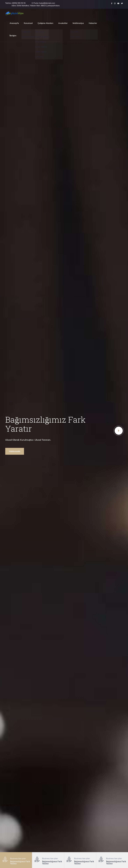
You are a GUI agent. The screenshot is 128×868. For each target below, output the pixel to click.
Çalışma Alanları (45, 23)
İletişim (13, 36)
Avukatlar (63, 23)
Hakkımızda (15, 451)
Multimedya (78, 23)
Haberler (93, 23)
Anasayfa (14, 23)
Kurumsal (28, 23)
